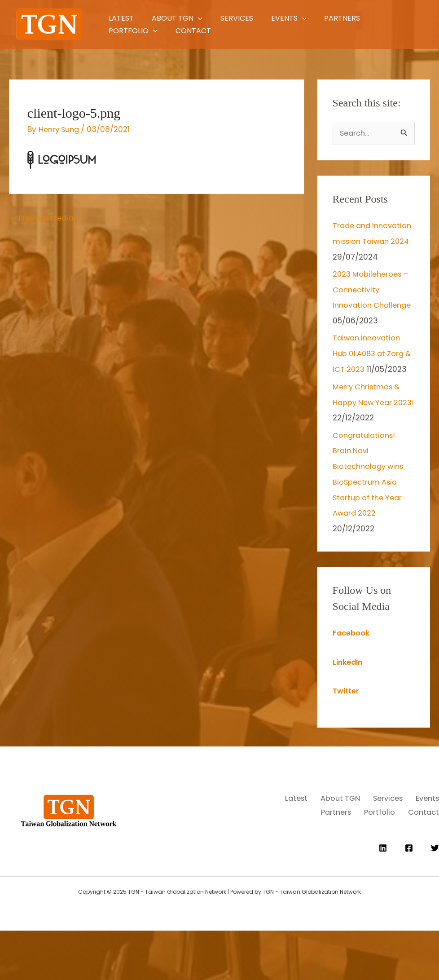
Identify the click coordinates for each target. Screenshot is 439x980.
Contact (201, 31)
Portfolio (131, 31)
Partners (378, 18)
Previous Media (44, 218)
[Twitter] (435, 897)
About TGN (185, 18)
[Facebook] (409, 897)
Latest (119, 18)
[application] (206, 18)
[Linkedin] (383, 897)
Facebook (352, 674)
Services (254, 18)
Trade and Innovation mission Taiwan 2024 (369, 241)
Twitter (347, 731)
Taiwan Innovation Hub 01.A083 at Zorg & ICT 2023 (371, 383)
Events (315, 18)
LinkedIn (349, 702)
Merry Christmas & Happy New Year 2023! (368, 446)
